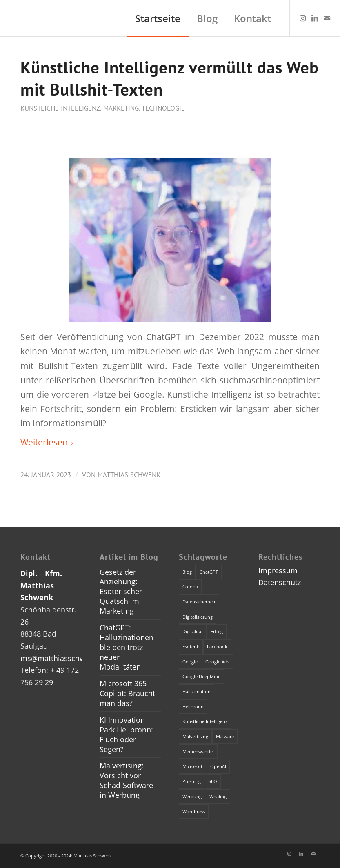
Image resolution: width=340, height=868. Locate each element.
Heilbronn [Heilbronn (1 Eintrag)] (193, 707)
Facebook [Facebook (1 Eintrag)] (217, 647)
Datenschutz (280, 582)
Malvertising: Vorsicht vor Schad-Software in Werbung (126, 780)
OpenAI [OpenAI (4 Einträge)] (218, 766)
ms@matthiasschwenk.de (64, 658)
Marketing (121, 108)
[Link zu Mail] (327, 18)
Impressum (278, 570)
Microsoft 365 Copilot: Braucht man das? (127, 693)
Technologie (163, 108)
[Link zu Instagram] (302, 18)
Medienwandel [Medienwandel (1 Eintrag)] (198, 751)
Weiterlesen (48, 442)
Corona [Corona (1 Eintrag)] (190, 586)
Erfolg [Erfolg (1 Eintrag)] (217, 631)
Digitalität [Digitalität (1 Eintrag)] (193, 631)
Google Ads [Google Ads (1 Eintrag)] (217, 662)
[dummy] (7, 18)
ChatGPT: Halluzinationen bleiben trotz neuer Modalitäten (127, 647)
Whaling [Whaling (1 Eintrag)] (218, 796)
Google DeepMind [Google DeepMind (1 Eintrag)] (202, 676)
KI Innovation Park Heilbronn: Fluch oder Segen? (126, 734)
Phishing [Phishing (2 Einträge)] (192, 781)
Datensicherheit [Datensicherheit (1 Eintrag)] (199, 602)
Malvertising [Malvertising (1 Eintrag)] (195, 736)
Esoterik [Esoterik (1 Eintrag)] (191, 647)
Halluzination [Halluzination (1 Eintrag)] (197, 691)
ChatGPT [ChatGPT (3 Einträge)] (209, 572)
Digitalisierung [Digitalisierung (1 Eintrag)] (198, 617)
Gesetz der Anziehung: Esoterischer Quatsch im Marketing (121, 592)
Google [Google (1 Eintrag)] (190, 662)
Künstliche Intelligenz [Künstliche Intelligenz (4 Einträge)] (205, 721)
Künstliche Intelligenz (60, 108)
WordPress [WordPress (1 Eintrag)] (194, 811)
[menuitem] (158, 18)
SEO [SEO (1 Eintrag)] (213, 781)
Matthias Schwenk (129, 475)
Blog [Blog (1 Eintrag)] (187, 572)
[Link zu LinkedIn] (315, 18)
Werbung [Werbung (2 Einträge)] (192, 796)
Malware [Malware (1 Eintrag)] (225, 736)
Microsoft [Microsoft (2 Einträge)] (192, 766)
